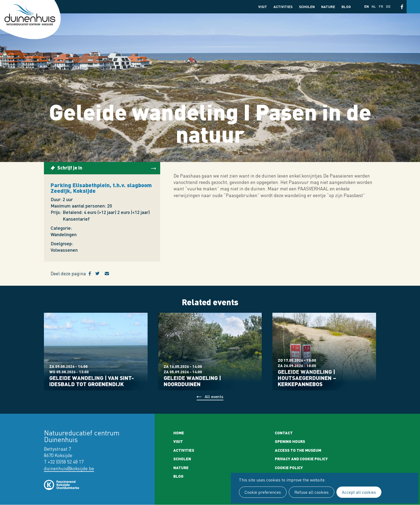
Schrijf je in (70, 167)
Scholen (307, 7)
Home (179, 433)
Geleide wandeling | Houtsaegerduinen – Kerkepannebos (307, 378)
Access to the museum (298, 450)
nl (374, 6)
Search (413, 7)
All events (214, 396)
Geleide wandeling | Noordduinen (192, 381)
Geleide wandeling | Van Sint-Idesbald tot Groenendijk (92, 381)
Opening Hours (290, 441)
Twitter (100, 274)
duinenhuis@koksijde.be (69, 468)
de (388, 6)
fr (381, 6)
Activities (283, 7)
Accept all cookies (359, 492)
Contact (284, 433)
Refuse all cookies (312, 492)
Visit (263, 7)
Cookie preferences (263, 492)
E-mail (110, 274)
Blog (346, 7)
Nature (328, 7)
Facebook (402, 7)
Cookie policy (289, 468)
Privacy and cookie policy (301, 459)
